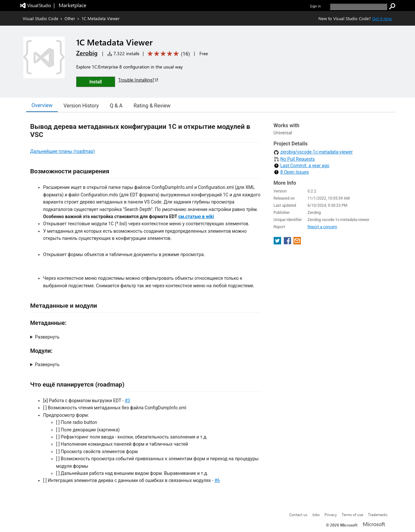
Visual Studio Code (41, 18)
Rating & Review (152, 106)
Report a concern (322, 227)
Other (70, 18)
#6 (217, 480)
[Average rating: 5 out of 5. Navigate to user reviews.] (168, 54)
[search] (358, 7)
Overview (42, 105)
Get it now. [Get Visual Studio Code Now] (382, 18)
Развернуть (47, 337)
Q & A (116, 106)
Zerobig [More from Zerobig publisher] (87, 53)
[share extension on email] (297, 243)
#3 (128, 401)
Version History (81, 106)
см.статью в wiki (196, 217)
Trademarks (378, 514)
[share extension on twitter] (278, 243)
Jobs (316, 514)
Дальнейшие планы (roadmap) (62, 151)
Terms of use (352, 514)
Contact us (298, 514)
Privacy (331, 514)
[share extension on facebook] (288, 243)
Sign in (315, 6)
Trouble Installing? (139, 80)
